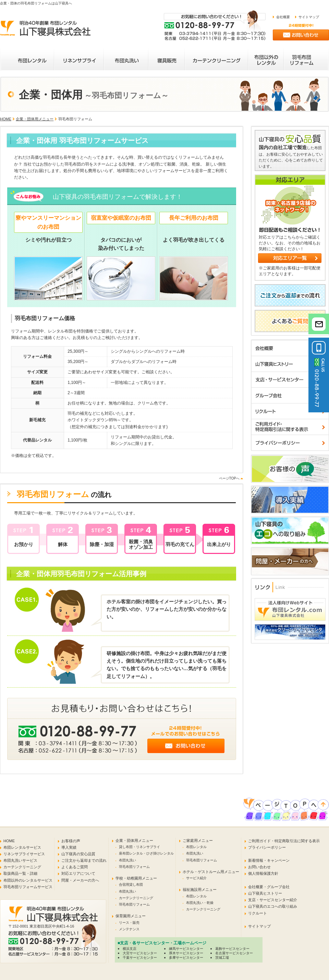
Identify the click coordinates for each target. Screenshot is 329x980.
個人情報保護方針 (263, 873)
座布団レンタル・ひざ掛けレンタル (146, 853)
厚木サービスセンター (186, 953)
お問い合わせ (259, 867)
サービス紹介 (196, 878)
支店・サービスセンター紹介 (273, 900)
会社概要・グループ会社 (269, 887)
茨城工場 (222, 958)
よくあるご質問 (75, 867)
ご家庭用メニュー (198, 840)
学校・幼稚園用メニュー (136, 878)
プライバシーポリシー (267, 847)
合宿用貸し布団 (131, 885)
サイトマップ (309, 17)
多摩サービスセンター (186, 958)
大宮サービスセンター (140, 953)
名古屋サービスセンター (234, 953)
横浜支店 (130, 949)
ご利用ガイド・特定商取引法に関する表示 (284, 841)
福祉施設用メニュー (200, 890)
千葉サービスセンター (140, 958)
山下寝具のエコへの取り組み (273, 906)
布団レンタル (196, 847)
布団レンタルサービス (22, 847)
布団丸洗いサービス (20, 860)
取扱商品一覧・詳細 (20, 873)
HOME (6, 119)
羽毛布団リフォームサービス (28, 887)
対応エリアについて (78, 873)
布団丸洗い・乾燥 (200, 903)
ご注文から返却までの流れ (84, 860)
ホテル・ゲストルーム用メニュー (211, 872)
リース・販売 (129, 923)
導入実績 (69, 847)
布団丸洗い (127, 860)
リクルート (258, 913)
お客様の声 (71, 841)
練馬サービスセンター (186, 949)
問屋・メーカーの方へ (80, 880)
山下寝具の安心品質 (78, 854)
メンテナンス (129, 929)
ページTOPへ (229, 478)
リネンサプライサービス (24, 854)
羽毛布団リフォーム (134, 867)
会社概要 (283, 17)
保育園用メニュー (131, 916)
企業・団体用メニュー (35, 119)
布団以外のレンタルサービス (28, 880)
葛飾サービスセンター (232, 949)
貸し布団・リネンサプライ (139, 847)
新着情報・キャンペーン (269, 860)
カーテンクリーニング (22, 867)
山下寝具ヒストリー (265, 893)
